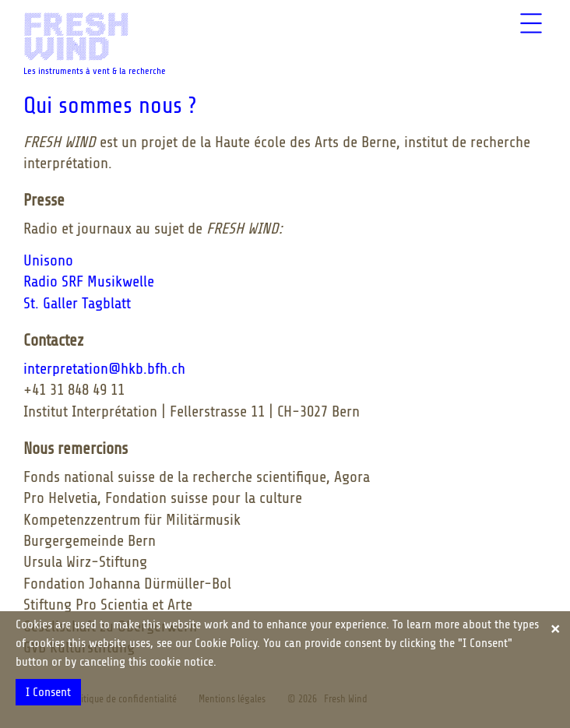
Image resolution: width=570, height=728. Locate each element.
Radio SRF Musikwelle (89, 281)
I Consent (48, 692)
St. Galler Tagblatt (77, 303)
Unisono (48, 260)
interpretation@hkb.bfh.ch (104, 369)
